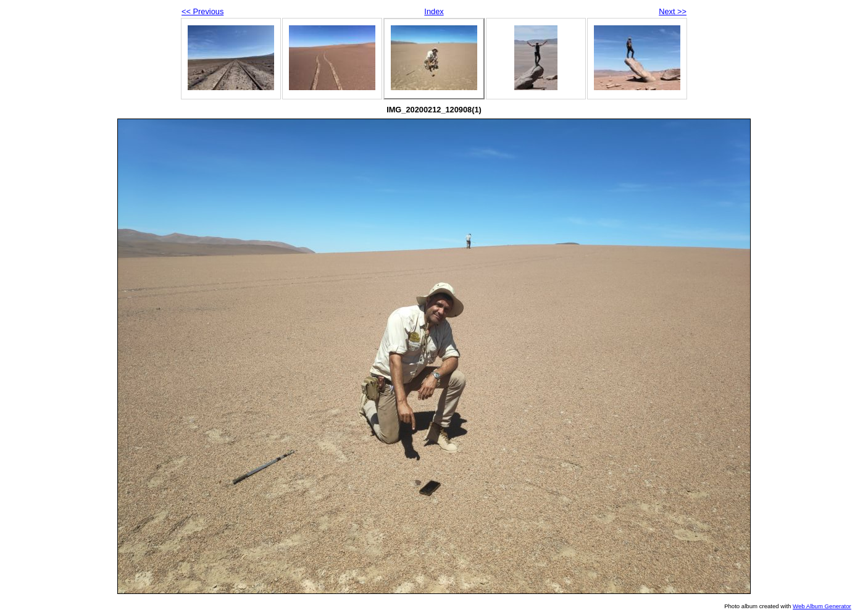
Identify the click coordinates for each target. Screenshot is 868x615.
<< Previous (202, 11)
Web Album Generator (822, 606)
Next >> (673, 11)
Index (434, 11)
